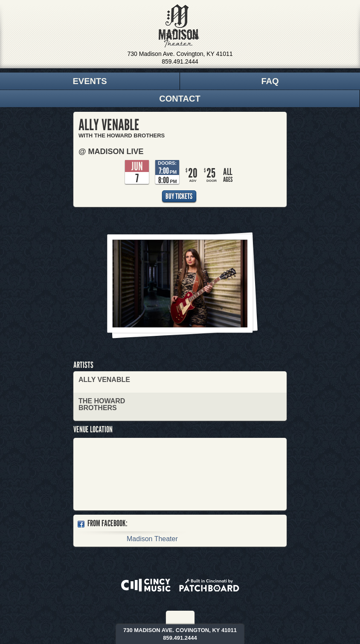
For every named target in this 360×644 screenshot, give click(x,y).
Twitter (186, 618)
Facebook (175, 618)
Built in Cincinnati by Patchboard (209, 585)
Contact (180, 99)
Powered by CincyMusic (146, 585)
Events (90, 81)
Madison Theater (179, 26)
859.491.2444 (180, 61)
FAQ (270, 81)
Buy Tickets (179, 196)
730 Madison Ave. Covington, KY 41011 (180, 54)
